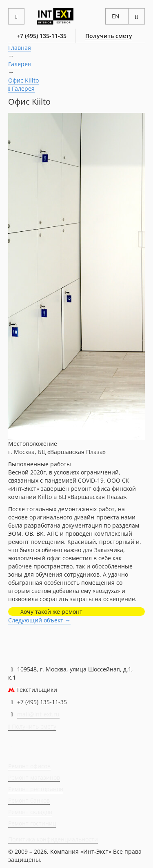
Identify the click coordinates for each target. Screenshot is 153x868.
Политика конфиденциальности (53, 839)
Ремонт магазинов (34, 777)
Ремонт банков (29, 800)
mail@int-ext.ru (38, 714)
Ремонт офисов (29, 766)
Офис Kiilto (23, 80)
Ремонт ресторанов (36, 789)
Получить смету (109, 36)
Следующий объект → (39, 620)
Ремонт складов (30, 812)
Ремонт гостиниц (32, 823)
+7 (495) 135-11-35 (42, 36)
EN (116, 16)
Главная (20, 48)
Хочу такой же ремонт (51, 612)
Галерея (20, 64)
